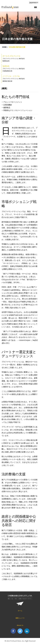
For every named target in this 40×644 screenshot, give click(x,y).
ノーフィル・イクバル (11, 76)
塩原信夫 (6, 66)
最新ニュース (20, 618)
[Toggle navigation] (35, 7)
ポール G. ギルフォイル (11, 56)
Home (4, 47)
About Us (20, 625)
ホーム (20, 611)
